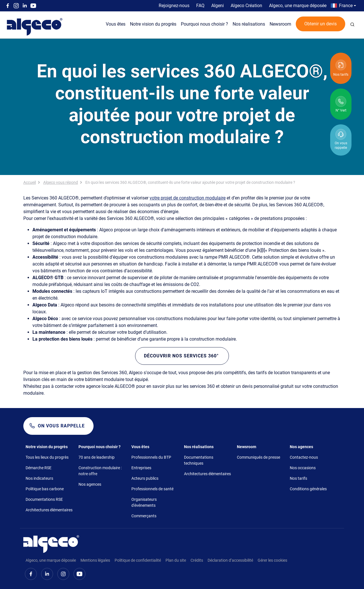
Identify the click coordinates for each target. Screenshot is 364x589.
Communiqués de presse (258, 457)
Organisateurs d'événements (144, 502)
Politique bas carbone (45, 489)
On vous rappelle (61, 426)
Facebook (8, 6)
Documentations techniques (199, 460)
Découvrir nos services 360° (182, 356)
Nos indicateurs (39, 478)
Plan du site (176, 560)
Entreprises (141, 468)
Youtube (33, 6)
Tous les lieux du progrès (47, 457)
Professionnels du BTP (151, 457)
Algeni (218, 6)
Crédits (197, 560)
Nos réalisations (249, 24)
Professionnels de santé (152, 489)
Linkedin (25, 6)
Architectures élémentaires (49, 510)
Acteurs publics (145, 478)
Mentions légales (95, 560)
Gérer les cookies (272, 560)
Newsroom (280, 24)
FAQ (200, 6)
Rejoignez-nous (174, 6)
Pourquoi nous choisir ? (204, 24)
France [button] (346, 6)
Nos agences (90, 484)
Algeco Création (246, 6)
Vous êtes (116, 24)
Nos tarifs (298, 478)
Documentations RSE (44, 499)
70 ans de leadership (97, 457)
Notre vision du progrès (153, 24)
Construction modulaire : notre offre (100, 471)
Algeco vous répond (61, 182)
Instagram (16, 6)
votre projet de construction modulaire (188, 198)
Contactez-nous (304, 457)
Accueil (30, 182)
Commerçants (144, 516)
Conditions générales (308, 489)
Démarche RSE (39, 468)
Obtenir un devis (320, 24)
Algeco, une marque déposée (298, 6)
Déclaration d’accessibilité (230, 560)
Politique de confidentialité (138, 560)
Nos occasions (303, 468)
